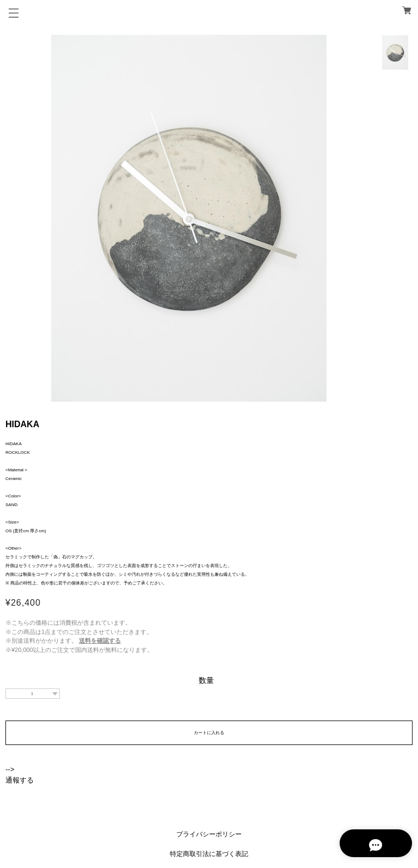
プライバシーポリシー (209, 834)
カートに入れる (209, 733)
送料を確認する (100, 641)
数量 (206, 680)
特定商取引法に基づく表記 (209, 854)
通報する (20, 780)
